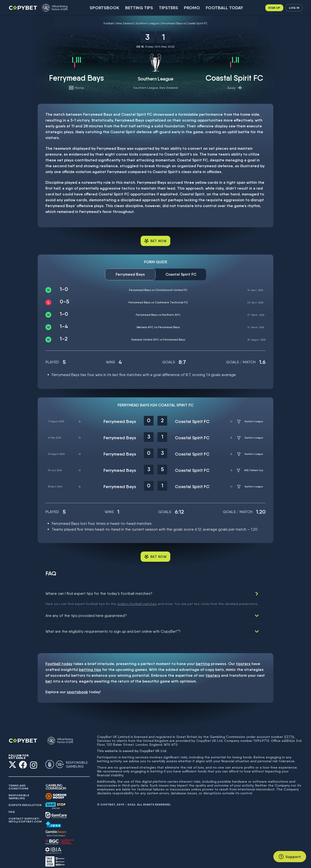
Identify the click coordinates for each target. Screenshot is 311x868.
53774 (289, 730)
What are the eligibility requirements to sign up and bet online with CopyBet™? (113, 625)
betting (203, 657)
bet (49, 675)
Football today (225, 8)
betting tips (90, 663)
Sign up (274, 8)
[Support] (290, 857)
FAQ (12, 806)
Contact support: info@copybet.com (25, 814)
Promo (192, 8)
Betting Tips (139, 8)
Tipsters (168, 8)
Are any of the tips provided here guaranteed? (86, 609)
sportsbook (77, 686)
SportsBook (104, 8)
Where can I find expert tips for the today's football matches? (99, 593)
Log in (294, 8)
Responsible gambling (19, 790)
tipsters (243, 657)
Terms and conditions (18, 781)
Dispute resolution (25, 799)
